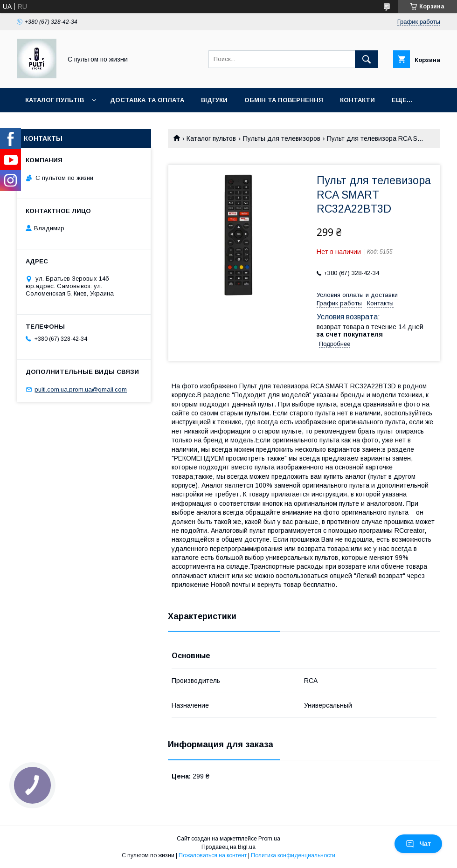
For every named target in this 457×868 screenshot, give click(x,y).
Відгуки (214, 100)
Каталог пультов (211, 138)
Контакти (357, 100)
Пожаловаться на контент (213, 855)
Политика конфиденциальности (293, 855)
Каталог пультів (55, 100)
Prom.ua (269, 839)
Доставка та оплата (147, 100)
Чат (418, 844)
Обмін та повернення (284, 100)
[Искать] (367, 59)
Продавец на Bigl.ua (228, 847)
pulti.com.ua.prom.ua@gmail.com (81, 389)
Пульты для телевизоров (282, 138)
